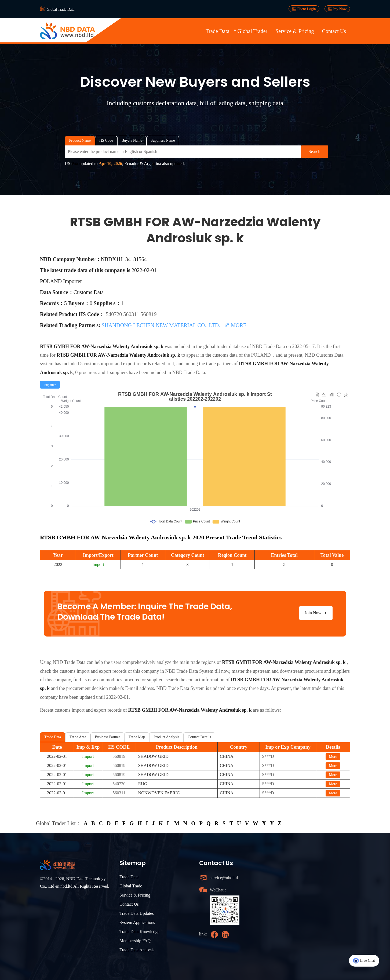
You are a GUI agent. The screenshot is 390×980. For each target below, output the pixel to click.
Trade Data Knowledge (139, 932)
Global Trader (253, 31)
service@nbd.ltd (224, 878)
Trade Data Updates (136, 913)
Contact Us (334, 31)
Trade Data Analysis (137, 950)
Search (315, 151)
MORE (235, 325)
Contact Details (199, 737)
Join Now (316, 613)
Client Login (304, 9)
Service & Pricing (295, 31)
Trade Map (137, 737)
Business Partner (107, 737)
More (333, 757)
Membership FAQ (135, 941)
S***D (268, 756)
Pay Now (337, 9)
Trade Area (78, 737)
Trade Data (218, 31)
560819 (148, 314)
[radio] (50, 385)
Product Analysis (166, 737)
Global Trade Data (61, 10)
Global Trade (131, 886)
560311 (132, 314)
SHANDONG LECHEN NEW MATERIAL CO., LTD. (162, 325)
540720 (114, 314)
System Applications (137, 922)
